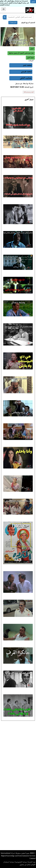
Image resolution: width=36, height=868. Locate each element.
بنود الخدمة (32, 862)
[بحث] (5, 17)
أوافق (33, 2)
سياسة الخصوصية (21, 862)
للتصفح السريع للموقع (28, 23)
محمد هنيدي (26, 72)
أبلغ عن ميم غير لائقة (29, 92)
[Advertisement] (18, 786)
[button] (30, 58)
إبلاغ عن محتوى (25, 865)
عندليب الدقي (26, 78)
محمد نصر (27, 65)
